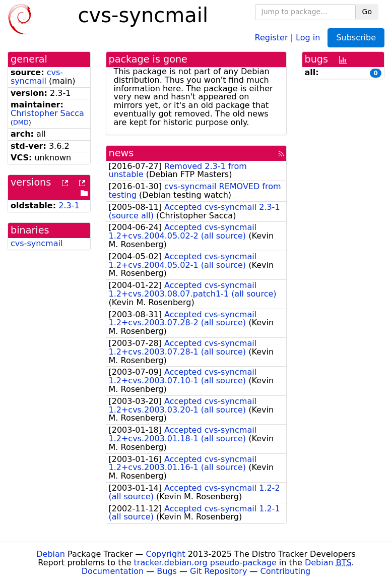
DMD (21, 122)
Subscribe (356, 38)
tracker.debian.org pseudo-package (205, 563)
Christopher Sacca (47, 113)
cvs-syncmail (37, 77)
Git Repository (218, 571)
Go (367, 12)
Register (272, 37)
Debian (51, 554)
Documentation (113, 571)
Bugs (167, 571)
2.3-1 (69, 206)
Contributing (286, 571)
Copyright (165, 554)
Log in (308, 37)
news (121, 153)
